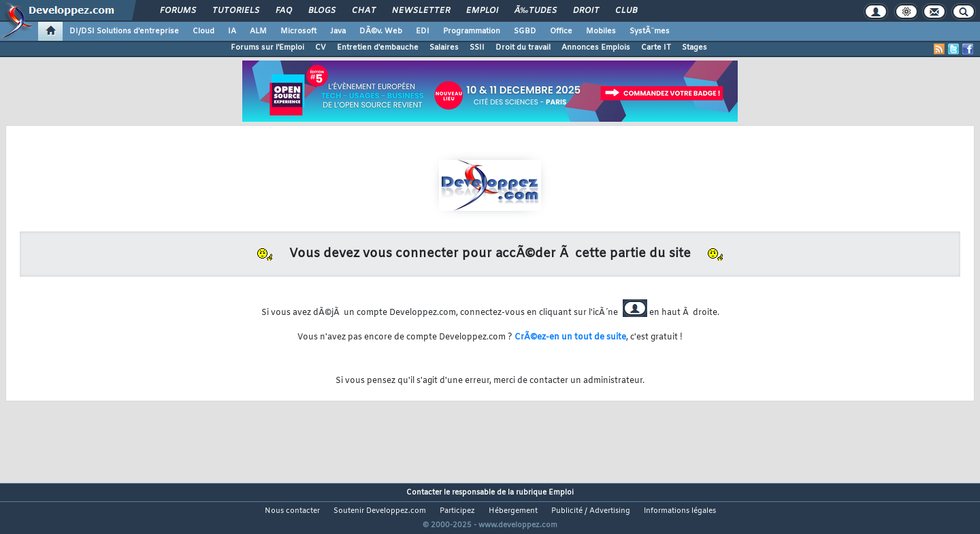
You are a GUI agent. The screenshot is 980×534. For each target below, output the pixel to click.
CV (321, 48)
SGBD (525, 31)
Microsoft (298, 31)
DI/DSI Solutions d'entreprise (124, 31)
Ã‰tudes (536, 11)
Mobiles (601, 31)
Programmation (472, 31)
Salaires (444, 48)
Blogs (322, 11)
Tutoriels (236, 11)
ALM (258, 31)
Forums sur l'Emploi (267, 48)
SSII (477, 48)
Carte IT (656, 48)
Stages (695, 48)
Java (338, 31)
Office (561, 31)
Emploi (482, 11)
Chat (364, 11)
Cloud (203, 31)
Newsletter (421, 11)
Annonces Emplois (596, 48)
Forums (178, 11)
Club (626, 11)
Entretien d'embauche (378, 48)
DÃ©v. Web (381, 31)
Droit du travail (523, 48)
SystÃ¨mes (650, 31)
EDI (423, 31)
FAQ (284, 11)
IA (232, 31)
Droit (586, 11)
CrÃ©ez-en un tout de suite (570, 337)
